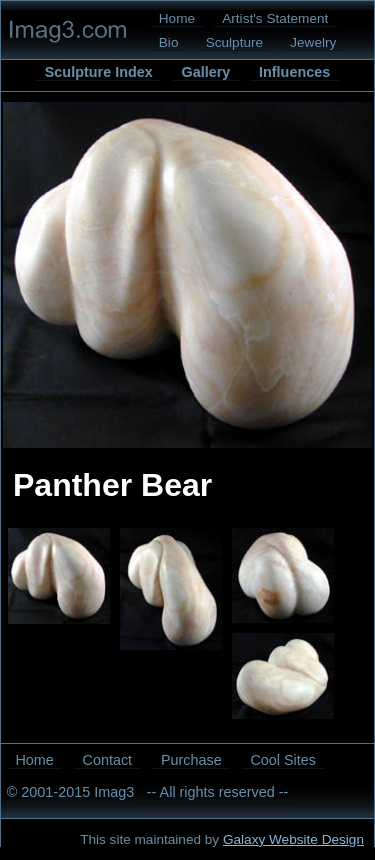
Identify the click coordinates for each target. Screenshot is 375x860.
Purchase (191, 760)
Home (177, 18)
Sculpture (234, 42)
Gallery (205, 72)
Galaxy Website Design (293, 839)
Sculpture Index (99, 72)
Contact (108, 760)
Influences (294, 72)
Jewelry (313, 42)
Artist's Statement (275, 18)
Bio (169, 42)
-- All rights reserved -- (218, 792)
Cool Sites (283, 760)
